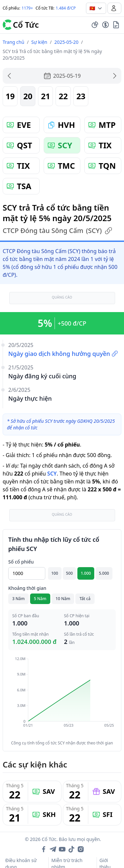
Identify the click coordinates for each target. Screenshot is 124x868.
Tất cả (85, 599)
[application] (62, 697)
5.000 (104, 573)
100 (55, 573)
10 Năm (63, 599)
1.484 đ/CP (66, 8)
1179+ (27, 8)
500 (70, 573)
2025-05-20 (66, 42)
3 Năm (19, 599)
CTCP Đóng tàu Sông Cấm (58, 231)
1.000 (86, 573)
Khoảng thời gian (27, 588)
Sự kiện (39, 42)
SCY (52, 474)
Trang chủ (13, 42)
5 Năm (40, 599)
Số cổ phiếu (21, 562)
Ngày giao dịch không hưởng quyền (63, 354)
